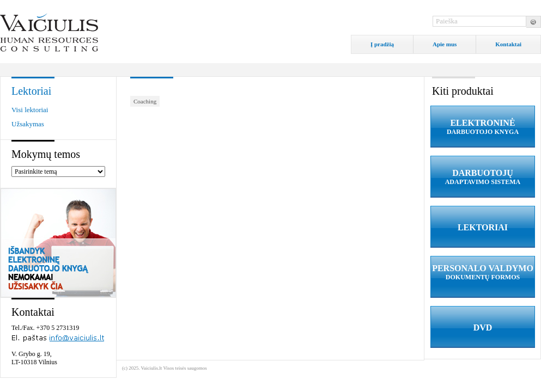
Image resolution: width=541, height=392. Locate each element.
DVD (483, 327)
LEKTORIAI (483, 227)
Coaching (145, 101)
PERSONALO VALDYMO (483, 272)
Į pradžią (382, 44)
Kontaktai (508, 44)
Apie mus (445, 44)
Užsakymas (28, 124)
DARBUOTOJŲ (483, 177)
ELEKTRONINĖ (483, 127)
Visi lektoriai (30, 110)
